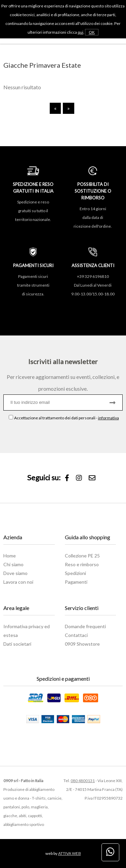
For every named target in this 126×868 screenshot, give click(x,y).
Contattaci (76, 635)
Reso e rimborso (82, 564)
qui (80, 32)
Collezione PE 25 (82, 556)
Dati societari (17, 644)
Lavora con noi (18, 582)
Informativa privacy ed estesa (27, 631)
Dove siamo (15, 573)
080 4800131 (83, 781)
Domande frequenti (85, 626)
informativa (109, 418)
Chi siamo (13, 564)
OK (92, 32)
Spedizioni (75, 573)
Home (10, 556)
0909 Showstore (82, 644)
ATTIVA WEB (70, 853)
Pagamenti (76, 582)
